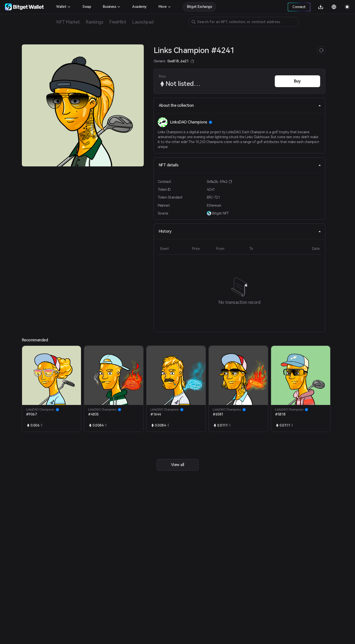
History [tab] (240, 231)
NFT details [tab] (240, 165)
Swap (87, 7)
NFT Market (68, 22)
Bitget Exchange (200, 7)
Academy (139, 7)
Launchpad (143, 22)
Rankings (94, 22)
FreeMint (118, 22)
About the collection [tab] (240, 105)
